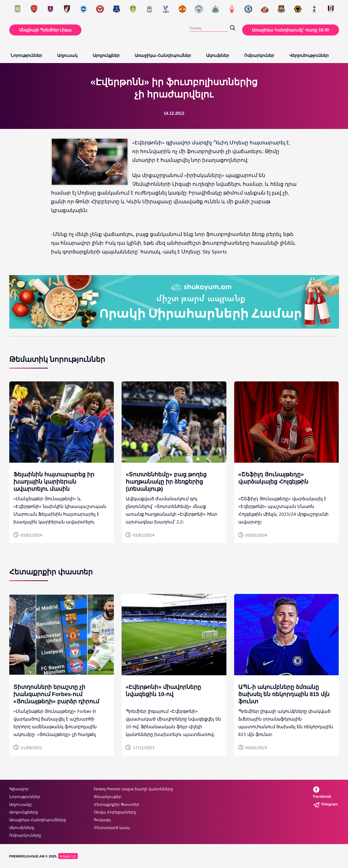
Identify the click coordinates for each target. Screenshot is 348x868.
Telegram (326, 804)
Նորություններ (26, 55)
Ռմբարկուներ (259, 55)
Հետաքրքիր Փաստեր (117, 804)
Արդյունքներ (106, 55)
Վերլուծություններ (309, 55)
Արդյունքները (24, 812)
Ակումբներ (218, 55)
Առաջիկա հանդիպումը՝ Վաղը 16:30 (290, 30)
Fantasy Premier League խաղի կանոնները (133, 789)
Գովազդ (102, 820)
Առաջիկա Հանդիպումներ (163, 55)
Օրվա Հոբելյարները (115, 812)
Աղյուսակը (20, 804)
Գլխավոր (19, 789)
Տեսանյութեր (108, 796)
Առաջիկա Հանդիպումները (38, 820)
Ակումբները (22, 827)
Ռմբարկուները (25, 835)
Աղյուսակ (67, 55)
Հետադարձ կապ (112, 827)
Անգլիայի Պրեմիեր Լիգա (45, 30)
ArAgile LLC (68, 856)
